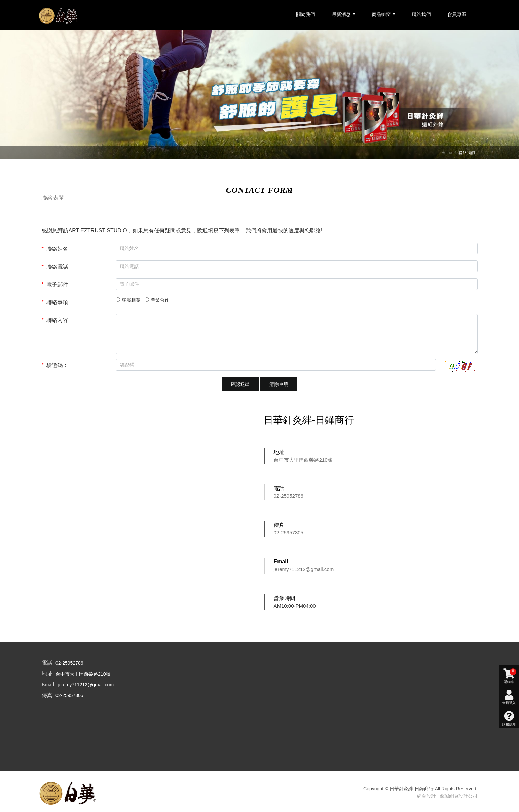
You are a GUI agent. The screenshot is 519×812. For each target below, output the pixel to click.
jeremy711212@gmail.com (304, 571)
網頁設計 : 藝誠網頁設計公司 (447, 798)
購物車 (509, 516)
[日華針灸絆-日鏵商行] (62, 16)
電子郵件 (55, 286)
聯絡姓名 (55, 251)
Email (281, 563)
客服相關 (131, 302)
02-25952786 (289, 498)
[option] (259, 96)
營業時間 (285, 600)
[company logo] (69, 794)
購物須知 (509, 558)
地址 (279, 454)
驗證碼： (55, 367)
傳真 (279, 526)
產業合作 (160, 302)
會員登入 (509, 537)
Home (447, 154)
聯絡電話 (55, 268)
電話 (279, 490)
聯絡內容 (55, 322)
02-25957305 (289, 534)
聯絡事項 (55, 304)
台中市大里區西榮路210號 (303, 462)
